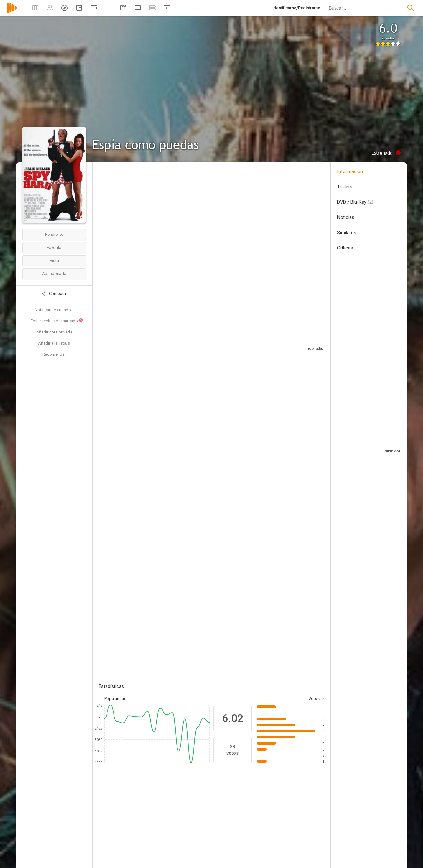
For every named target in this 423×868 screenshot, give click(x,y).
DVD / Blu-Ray (355, 202)
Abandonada (54, 273)
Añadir (146, 527)
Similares (347, 233)
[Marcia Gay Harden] (232, 823)
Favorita (54, 247)
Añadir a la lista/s (54, 343)
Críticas (345, 248)
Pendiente (54, 234)
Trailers (345, 187)
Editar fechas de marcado (57, 320)
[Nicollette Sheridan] (156, 823)
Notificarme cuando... (54, 310)
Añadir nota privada (54, 332)
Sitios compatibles (256, 336)
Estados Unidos (113, 210)
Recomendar (54, 354)
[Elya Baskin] (270, 823)
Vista (54, 260)
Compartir (54, 294)
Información (350, 171)
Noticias (346, 217)
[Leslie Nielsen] (118, 823)
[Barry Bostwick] (309, 823)
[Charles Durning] (194, 823)
